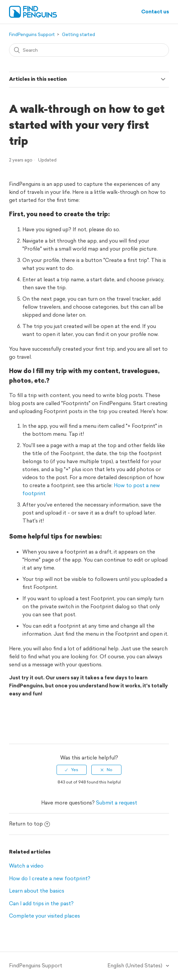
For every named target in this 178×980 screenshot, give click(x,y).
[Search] (89, 50)
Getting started (78, 35)
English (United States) (136, 965)
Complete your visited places (44, 916)
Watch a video (26, 866)
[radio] (72, 770)
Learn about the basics (37, 891)
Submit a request (117, 803)
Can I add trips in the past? (41, 903)
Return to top (29, 824)
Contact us (155, 12)
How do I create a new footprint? (50, 878)
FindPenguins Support (32, 35)
